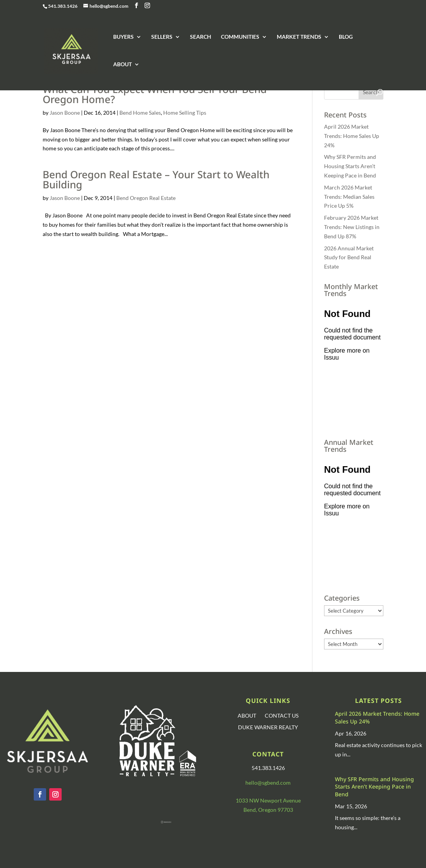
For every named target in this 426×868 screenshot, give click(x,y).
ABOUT (122, 65)
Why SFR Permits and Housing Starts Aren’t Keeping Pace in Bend (350, 166)
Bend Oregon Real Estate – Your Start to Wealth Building (156, 179)
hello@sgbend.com (268, 783)
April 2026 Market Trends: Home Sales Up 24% (352, 136)
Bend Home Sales (140, 113)
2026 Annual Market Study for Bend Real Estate (349, 257)
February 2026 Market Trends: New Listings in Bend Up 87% (352, 227)
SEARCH (201, 37)
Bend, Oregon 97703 (268, 810)
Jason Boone (65, 113)
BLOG (346, 37)
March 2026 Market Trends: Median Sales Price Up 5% (349, 197)
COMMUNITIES (240, 37)
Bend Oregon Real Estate (146, 198)
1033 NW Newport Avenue (268, 800)
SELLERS (162, 37)
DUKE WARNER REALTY (268, 728)
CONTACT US (282, 716)
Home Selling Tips (185, 113)
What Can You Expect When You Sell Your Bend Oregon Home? (155, 94)
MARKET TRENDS (299, 37)
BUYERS (123, 37)
